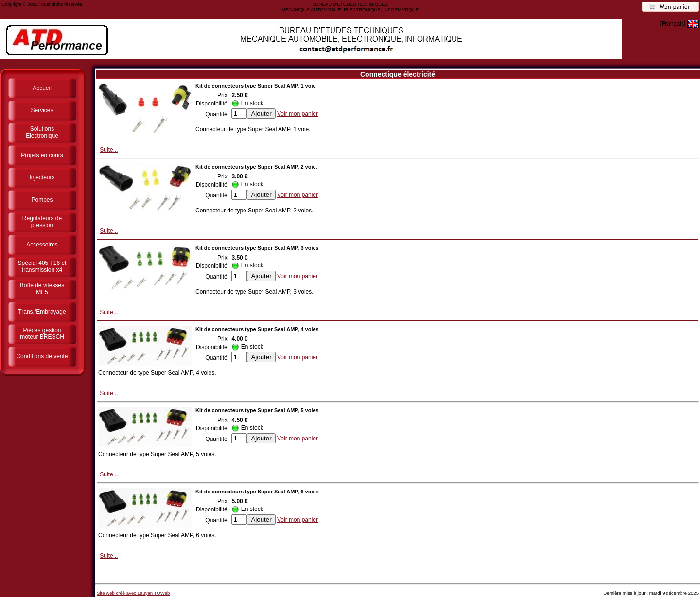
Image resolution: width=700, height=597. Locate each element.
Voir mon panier (297, 114)
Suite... (109, 150)
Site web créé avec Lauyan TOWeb (133, 593)
